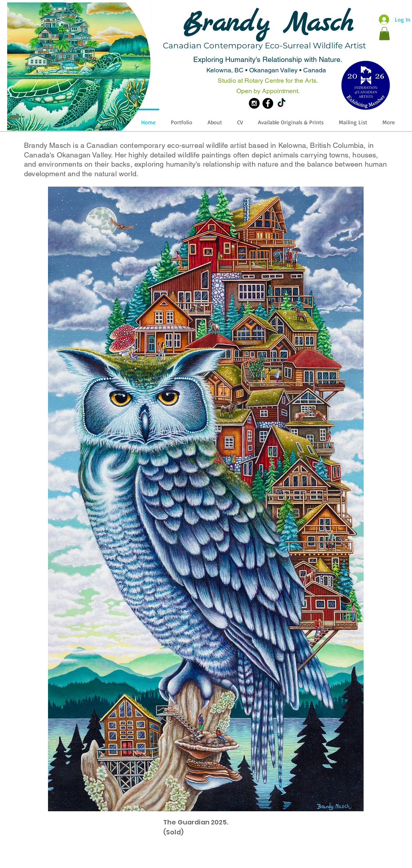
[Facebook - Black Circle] (268, 103)
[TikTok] (281, 103)
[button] (384, 33)
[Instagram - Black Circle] (254, 103)
